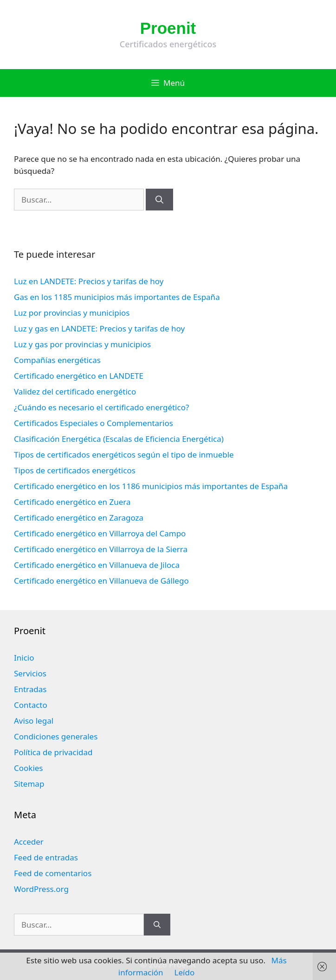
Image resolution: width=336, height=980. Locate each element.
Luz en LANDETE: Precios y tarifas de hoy (89, 281)
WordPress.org (41, 889)
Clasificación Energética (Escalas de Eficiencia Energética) (119, 439)
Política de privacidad (53, 752)
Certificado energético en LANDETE (79, 376)
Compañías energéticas (57, 360)
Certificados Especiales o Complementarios (94, 423)
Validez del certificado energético (75, 391)
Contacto (31, 705)
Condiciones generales (56, 736)
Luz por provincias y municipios (72, 313)
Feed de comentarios (53, 873)
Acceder (29, 842)
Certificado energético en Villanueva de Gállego (101, 581)
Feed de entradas (46, 857)
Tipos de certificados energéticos (75, 470)
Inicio (24, 658)
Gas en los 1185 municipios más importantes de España (117, 297)
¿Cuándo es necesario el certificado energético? (101, 407)
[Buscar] (159, 200)
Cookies (29, 768)
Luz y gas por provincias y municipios (82, 344)
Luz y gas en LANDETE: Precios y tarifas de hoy (99, 328)
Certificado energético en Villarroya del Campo (100, 533)
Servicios (30, 673)
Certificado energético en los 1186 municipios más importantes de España (151, 486)
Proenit (168, 28)
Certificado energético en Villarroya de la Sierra (101, 549)
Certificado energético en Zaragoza (79, 518)
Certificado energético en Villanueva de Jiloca (97, 565)
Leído (185, 972)
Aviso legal (34, 721)
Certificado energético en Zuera (72, 502)
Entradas (30, 689)
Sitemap (29, 784)
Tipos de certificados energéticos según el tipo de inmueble (124, 455)
